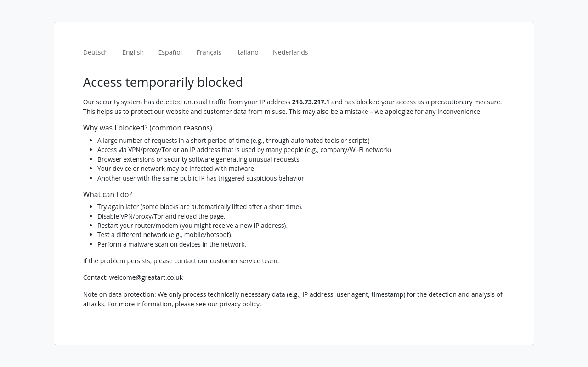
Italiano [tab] (247, 52)
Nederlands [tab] (291, 52)
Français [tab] (209, 52)
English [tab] (133, 52)
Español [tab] (170, 52)
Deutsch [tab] (96, 52)
